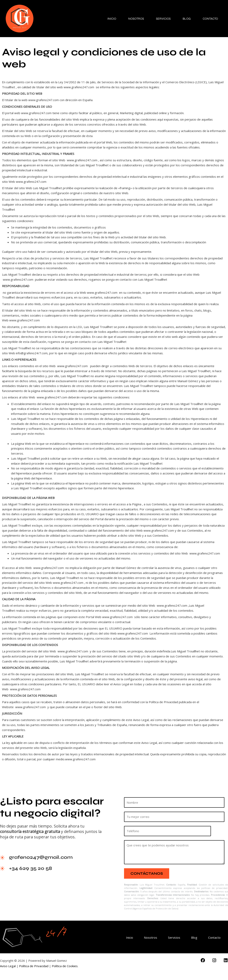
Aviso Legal (8, 966)
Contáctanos (147, 873)
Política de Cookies (65, 966)
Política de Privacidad (34, 966)
